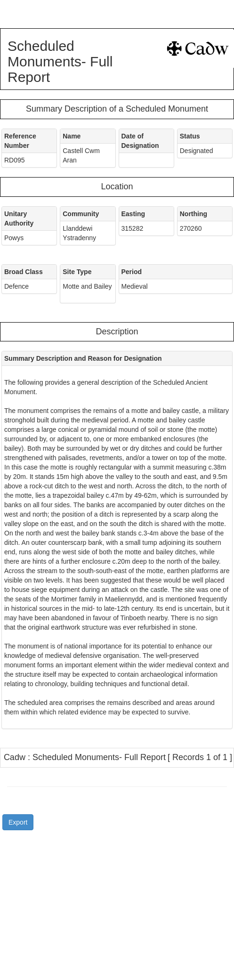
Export (18, 822)
